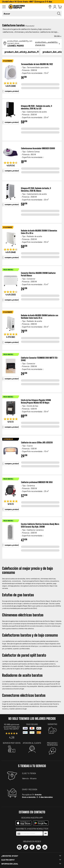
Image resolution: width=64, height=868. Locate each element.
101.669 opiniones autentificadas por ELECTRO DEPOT (12, 727)
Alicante (33, 778)
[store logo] (28, 7)
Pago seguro (32, 724)
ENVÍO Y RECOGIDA (30, 789)
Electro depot (8, 860)
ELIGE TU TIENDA (29, 773)
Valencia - (26, 778)
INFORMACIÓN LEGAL (10, 864)
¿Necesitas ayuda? (10, 856)
